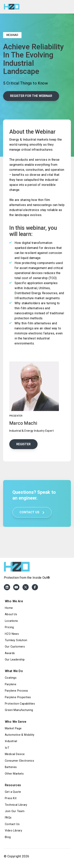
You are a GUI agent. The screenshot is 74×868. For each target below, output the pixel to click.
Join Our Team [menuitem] (15, 811)
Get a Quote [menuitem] (13, 792)
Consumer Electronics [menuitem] (19, 761)
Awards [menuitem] (10, 653)
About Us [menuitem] (11, 614)
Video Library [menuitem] (13, 831)
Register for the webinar (31, 96)
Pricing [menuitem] (9, 627)
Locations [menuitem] (11, 621)
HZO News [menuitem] (12, 634)
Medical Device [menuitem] (15, 754)
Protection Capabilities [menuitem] (20, 704)
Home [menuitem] (9, 608)
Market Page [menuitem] (13, 728)
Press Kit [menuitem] (11, 798)
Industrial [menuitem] (11, 741)
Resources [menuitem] (13, 785)
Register (23, 444)
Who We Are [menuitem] (14, 601)
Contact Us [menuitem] (12, 824)
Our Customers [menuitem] (15, 647)
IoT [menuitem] (7, 748)
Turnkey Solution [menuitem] (16, 640)
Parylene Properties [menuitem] (18, 697)
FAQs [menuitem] (8, 818)
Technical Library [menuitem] (16, 805)
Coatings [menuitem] (11, 678)
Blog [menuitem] (8, 837)
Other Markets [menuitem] (14, 774)
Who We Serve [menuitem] (16, 722)
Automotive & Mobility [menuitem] (20, 735)
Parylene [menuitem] (11, 684)
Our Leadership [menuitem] (15, 660)
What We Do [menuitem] (14, 671)
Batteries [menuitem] (11, 767)
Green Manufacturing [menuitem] (19, 710)
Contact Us (32, 512)
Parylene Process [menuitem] (16, 691)
